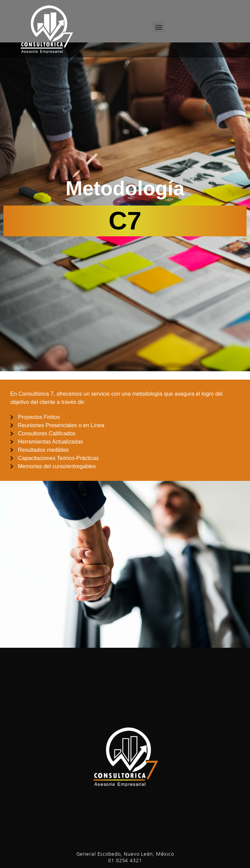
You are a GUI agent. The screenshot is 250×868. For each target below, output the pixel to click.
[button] (159, 27)
